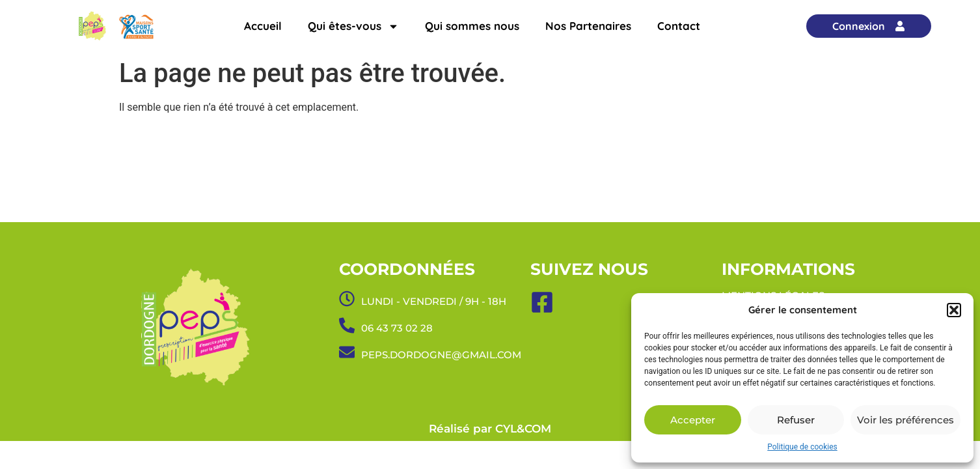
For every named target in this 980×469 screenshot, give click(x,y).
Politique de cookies (802, 447)
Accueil (263, 26)
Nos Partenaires (588, 26)
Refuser (796, 420)
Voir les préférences (905, 420)
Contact (679, 26)
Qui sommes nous (472, 26)
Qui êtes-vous (353, 26)
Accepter (693, 420)
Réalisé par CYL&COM (490, 429)
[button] (954, 310)
